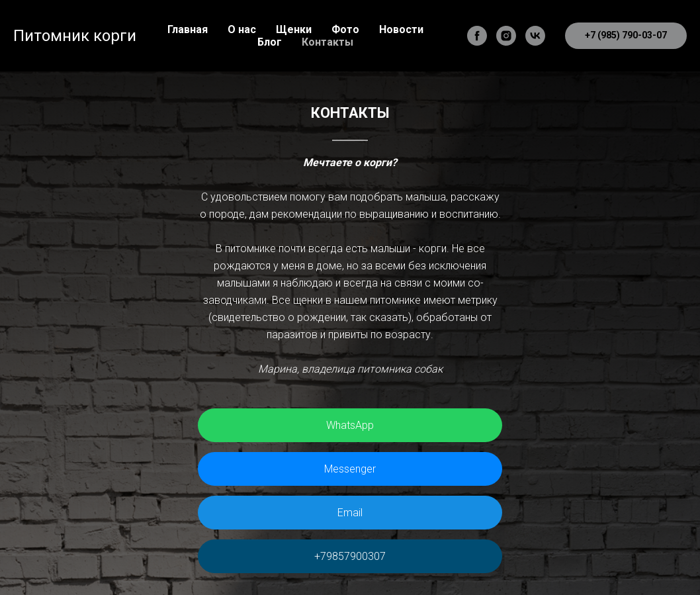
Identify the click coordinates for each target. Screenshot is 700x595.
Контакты (328, 42)
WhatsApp (350, 425)
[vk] (535, 36)
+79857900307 (350, 556)
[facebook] (477, 36)
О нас (242, 29)
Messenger (350, 469)
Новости (401, 29)
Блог (270, 42)
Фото (345, 29)
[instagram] (506, 36)
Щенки (294, 29)
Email (350, 513)
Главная (188, 29)
